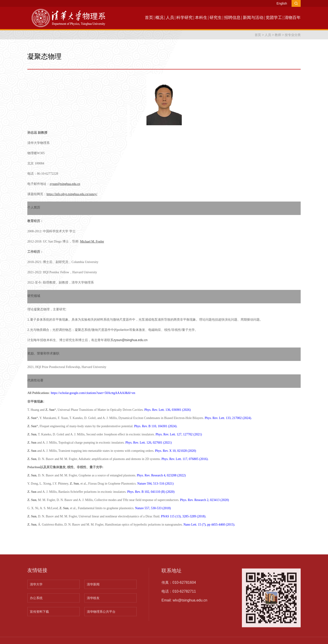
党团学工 (274, 18)
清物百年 (292, 18)
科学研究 (184, 18)
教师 (278, 35)
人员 (170, 18)
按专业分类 (293, 35)
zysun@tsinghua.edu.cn (131, 340)
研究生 (216, 18)
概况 (159, 18)
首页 (149, 18)
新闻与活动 (253, 18)
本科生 (201, 18)
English (282, 3)
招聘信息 (232, 18)
